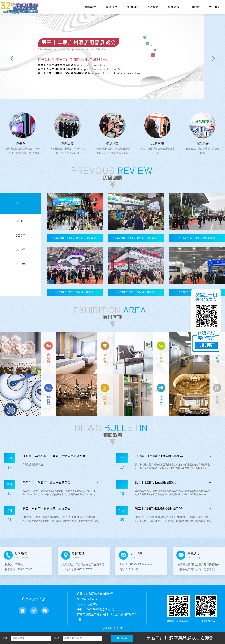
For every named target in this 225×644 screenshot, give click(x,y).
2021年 (21, 221)
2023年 (21, 203)
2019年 (21, 250)
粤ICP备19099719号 (88, 599)
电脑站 (109, 628)
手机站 (120, 628)
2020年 (21, 235)
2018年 (21, 264)
